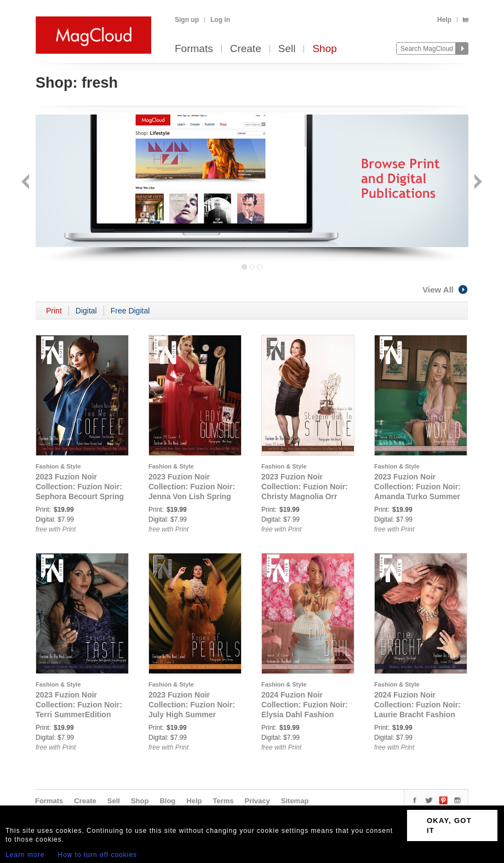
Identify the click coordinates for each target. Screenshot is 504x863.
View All (445, 290)
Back (27, 183)
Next (477, 183)
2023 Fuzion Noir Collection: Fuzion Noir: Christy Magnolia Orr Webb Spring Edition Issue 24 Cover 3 (305, 496)
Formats (194, 49)
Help (444, 20)
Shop (324, 49)
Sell (287, 49)
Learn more (25, 855)
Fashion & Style (58, 466)
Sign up (187, 20)
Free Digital (130, 311)
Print (54, 311)
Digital (86, 311)
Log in (220, 20)
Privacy (257, 801)
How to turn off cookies (97, 855)
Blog (167, 801)
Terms (223, 801)
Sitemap (295, 801)
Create (246, 49)
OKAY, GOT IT (449, 825)
